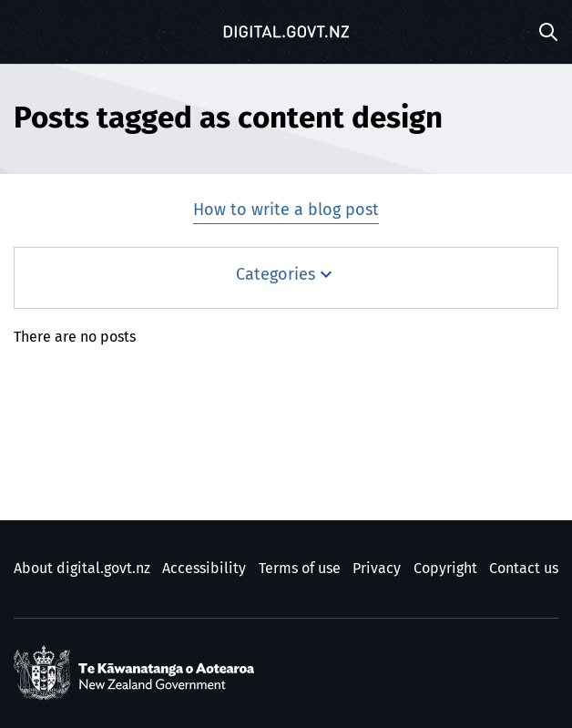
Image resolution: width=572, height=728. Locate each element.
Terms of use (300, 569)
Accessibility (204, 569)
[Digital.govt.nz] (286, 32)
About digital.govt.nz (82, 569)
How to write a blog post (286, 210)
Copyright (445, 569)
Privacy (377, 569)
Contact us (524, 569)
